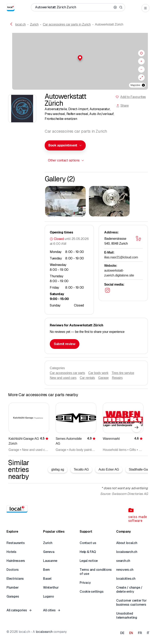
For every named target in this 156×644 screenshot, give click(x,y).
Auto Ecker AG (109, 469)
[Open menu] (145, 8)
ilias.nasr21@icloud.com (121, 257)
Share (122, 106)
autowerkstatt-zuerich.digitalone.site (119, 273)
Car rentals (87, 378)
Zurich (34, 24)
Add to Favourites (133, 97)
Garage (103, 378)
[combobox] (65, 145)
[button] (78, 58)
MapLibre (135, 85)
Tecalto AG (81, 469)
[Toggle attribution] (143, 85)
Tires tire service (123, 373)
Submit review (65, 344)
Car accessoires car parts (67, 373)
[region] (78, 61)
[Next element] (136, 427)
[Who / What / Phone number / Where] (74, 7)
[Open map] (138, 238)
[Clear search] (115, 7)
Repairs (117, 378)
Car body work (98, 373)
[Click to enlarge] (65, 201)
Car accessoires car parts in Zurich (67, 24)
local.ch (21, 24)
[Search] (121, 7)
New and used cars (63, 378)
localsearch (44, 632)
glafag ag (58, 469)
